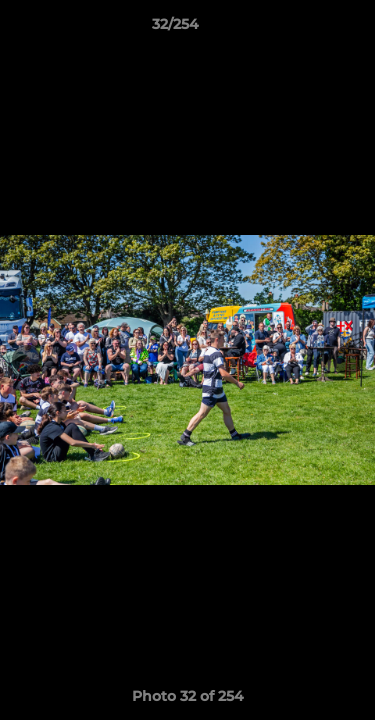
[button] (303, 29)
